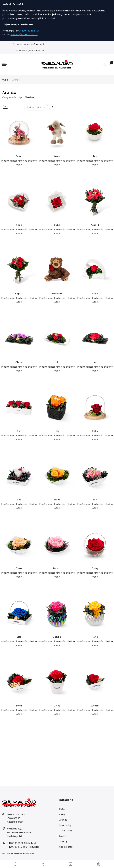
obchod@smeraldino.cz (24, 34)
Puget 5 (95, 225)
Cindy (57, 706)
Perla (95, 637)
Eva (95, 500)
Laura (95, 362)
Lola (57, 362)
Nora (95, 294)
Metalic (57, 637)
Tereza (57, 568)
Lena (19, 706)
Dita (19, 637)
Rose (19, 225)
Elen (19, 431)
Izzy (57, 431)
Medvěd (57, 294)
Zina (19, 500)
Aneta (95, 706)
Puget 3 (19, 294)
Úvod (5, 80)
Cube (57, 225)
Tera (19, 568)
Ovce (57, 156)
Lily (95, 156)
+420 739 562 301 (29, 31)
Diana (19, 156)
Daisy (95, 568)
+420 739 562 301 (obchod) (28, 44)
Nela (57, 500)
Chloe (19, 362)
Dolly (95, 431)
